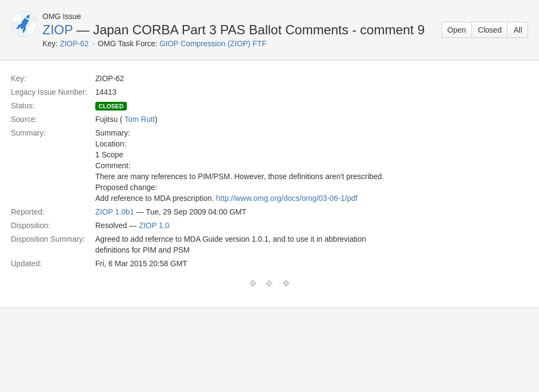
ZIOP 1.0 (154, 225)
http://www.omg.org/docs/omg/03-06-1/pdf (287, 198)
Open (457, 30)
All (518, 30)
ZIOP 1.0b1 (115, 212)
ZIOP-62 (74, 44)
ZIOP (58, 30)
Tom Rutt (139, 119)
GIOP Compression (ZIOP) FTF (213, 44)
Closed (490, 30)
